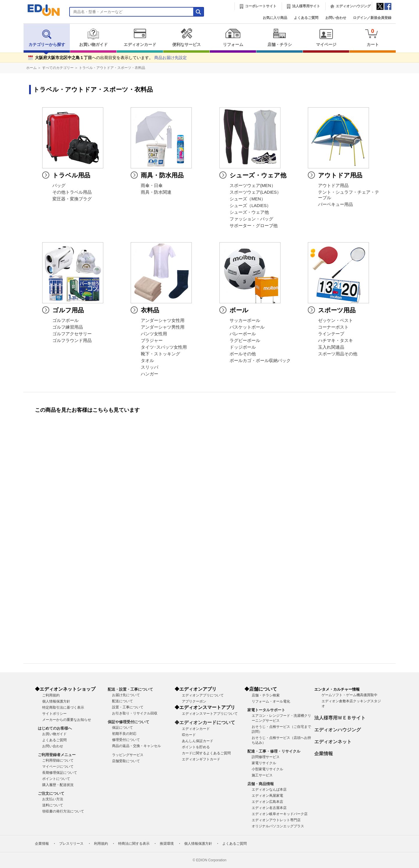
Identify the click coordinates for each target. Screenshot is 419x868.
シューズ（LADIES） (250, 206)
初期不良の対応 (124, 734)
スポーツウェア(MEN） (253, 186)
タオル (147, 361)
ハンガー (150, 374)
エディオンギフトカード (201, 759)
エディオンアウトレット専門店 (276, 820)
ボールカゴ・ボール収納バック (260, 361)
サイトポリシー (54, 714)
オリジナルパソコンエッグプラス (278, 826)
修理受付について (126, 740)
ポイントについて (56, 779)
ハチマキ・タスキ (335, 341)
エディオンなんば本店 (269, 789)
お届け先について (126, 695)
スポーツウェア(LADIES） (255, 192)
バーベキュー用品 (335, 204)
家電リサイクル (264, 763)
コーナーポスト (333, 327)
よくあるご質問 (306, 18)
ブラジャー (152, 341)
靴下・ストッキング (160, 354)
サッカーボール (245, 320)
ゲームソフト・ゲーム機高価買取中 (349, 695)
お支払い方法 (53, 799)
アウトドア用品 (333, 186)
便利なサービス (186, 38)
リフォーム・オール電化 (271, 701)
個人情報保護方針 (56, 701)
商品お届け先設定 (171, 58)
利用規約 (101, 844)
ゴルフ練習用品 (68, 327)
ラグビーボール (245, 341)
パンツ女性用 (154, 334)
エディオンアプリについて (203, 695)
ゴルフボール (65, 320)
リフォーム (233, 38)
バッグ (59, 186)
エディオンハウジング (353, 6)
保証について (122, 728)
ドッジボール (243, 347)
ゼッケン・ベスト (335, 320)
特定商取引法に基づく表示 (63, 707)
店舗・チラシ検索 (266, 695)
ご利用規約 (51, 695)
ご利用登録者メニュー (57, 755)
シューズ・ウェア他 (249, 212)
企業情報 (324, 754)
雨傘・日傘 (152, 186)
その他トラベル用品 (72, 192)
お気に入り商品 (275, 18)
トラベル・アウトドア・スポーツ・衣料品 (112, 68)
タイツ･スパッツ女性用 (164, 347)
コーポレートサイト (261, 6)
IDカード (189, 735)
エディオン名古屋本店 (269, 808)
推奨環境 (167, 844)
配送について (122, 701)
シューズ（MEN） (247, 199)
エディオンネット (333, 742)
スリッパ (150, 367)
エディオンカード (140, 38)
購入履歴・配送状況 (58, 785)
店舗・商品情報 (261, 784)
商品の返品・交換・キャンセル (136, 746)
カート (373, 37)
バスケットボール (247, 327)
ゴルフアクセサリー (72, 334)
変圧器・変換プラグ (72, 199)
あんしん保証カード (198, 741)
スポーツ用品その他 (338, 354)
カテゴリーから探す (47, 38)
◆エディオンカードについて (205, 722)
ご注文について (51, 793)
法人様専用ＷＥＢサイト (340, 718)
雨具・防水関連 (156, 192)
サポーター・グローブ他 (254, 226)
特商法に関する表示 (134, 844)
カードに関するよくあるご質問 (206, 753)
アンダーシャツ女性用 (163, 320)
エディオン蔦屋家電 (267, 796)
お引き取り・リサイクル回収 (135, 713)
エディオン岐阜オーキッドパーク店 (280, 814)
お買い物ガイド (93, 38)
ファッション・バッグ (251, 219)
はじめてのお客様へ (55, 728)
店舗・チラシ (279, 38)
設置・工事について (128, 707)
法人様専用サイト (306, 6)
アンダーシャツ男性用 (163, 327)
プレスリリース (71, 844)
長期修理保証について (60, 773)
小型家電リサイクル (267, 769)
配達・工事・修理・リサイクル (274, 751)
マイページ (326, 38)
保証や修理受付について (128, 722)
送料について (53, 805)
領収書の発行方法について (63, 811)
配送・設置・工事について (130, 689)
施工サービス (262, 775)
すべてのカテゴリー (58, 68)
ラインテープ (331, 334)
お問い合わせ (336, 18)
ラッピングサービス (128, 755)
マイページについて (58, 767)
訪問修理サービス (266, 757)
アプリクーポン (194, 701)
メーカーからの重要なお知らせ (67, 720)
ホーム (31, 68)
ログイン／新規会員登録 (372, 18)
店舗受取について (126, 761)
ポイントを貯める (196, 747)
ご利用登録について (58, 760)
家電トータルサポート (266, 710)
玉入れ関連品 (331, 347)
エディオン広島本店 (267, 802)
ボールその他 (243, 354)
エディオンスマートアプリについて (210, 714)
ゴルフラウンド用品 (72, 341)
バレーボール (243, 334)
